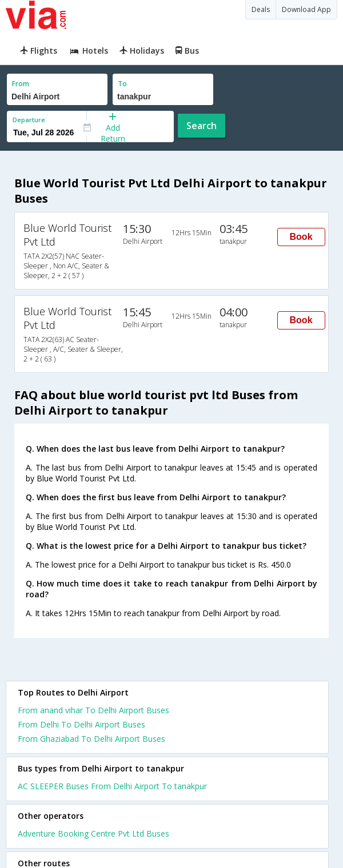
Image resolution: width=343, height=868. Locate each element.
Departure (29, 120)
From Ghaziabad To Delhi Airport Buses (91, 739)
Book (301, 237)
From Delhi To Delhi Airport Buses (81, 724)
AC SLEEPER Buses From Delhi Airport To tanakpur (112, 786)
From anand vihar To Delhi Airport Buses (93, 710)
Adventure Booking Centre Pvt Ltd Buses (93, 833)
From (21, 84)
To (122, 84)
